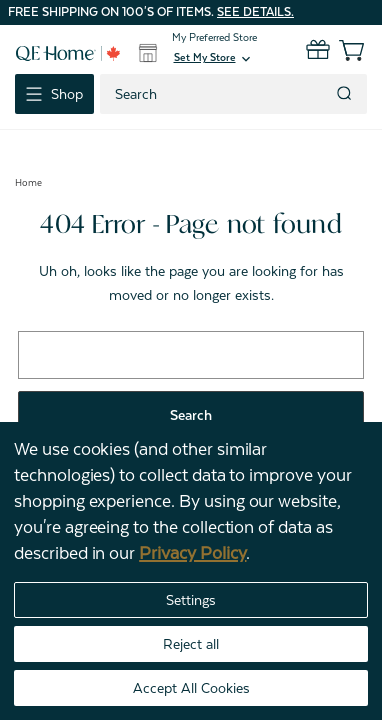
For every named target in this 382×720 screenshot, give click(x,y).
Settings (191, 600)
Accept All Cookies (191, 688)
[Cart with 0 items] (339, 50)
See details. (255, 12)
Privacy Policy (192, 553)
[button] (214, 59)
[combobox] (215, 94)
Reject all (191, 644)
